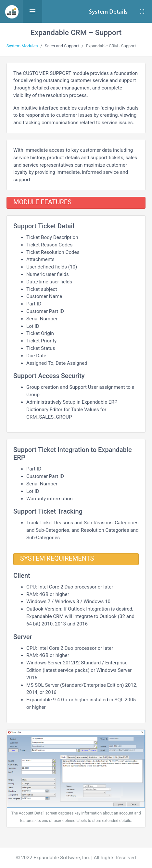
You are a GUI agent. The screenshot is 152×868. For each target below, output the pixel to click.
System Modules (22, 46)
